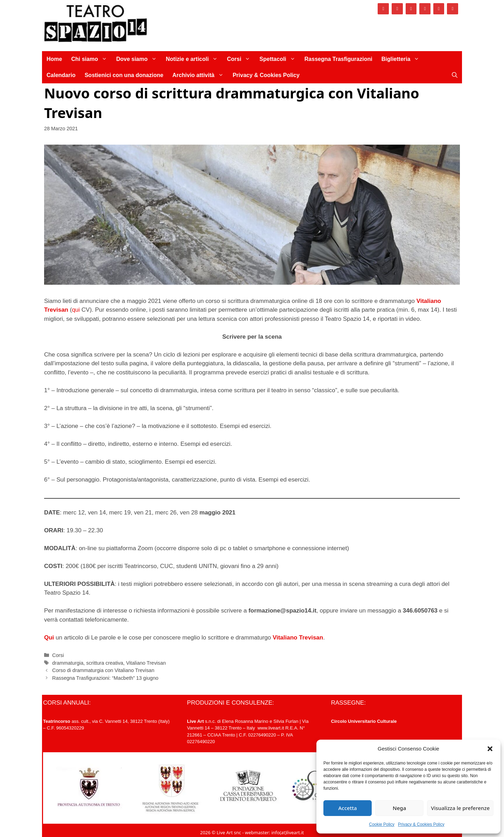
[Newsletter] (453, 9)
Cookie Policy (382, 824)
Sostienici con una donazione (124, 75)
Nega (399, 808)
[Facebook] (383, 9)
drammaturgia (68, 663)
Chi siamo (91, 59)
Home (54, 59)
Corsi (241, 59)
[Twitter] (411, 9)
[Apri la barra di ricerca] (455, 75)
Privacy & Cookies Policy (421, 824)
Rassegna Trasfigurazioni (338, 59)
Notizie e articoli (194, 59)
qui (76, 310)
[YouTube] (439, 9)
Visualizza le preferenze (460, 808)
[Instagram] (397, 9)
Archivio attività (200, 75)
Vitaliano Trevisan (298, 638)
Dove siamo (139, 59)
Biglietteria (403, 59)
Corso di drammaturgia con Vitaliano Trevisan (103, 670)
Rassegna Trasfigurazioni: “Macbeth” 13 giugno (105, 678)
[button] (490, 749)
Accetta (347, 808)
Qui (49, 638)
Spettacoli (279, 59)
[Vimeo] (425, 9)
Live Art (195, 721)
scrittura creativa (105, 663)
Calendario (61, 75)
